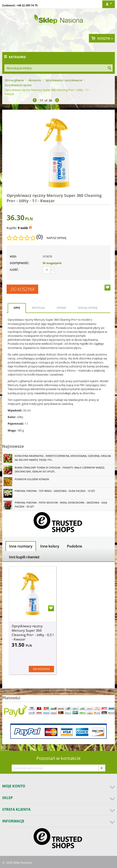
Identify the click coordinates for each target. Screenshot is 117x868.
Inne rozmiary (21, 546)
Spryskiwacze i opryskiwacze (64, 80)
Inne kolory (50, 546)
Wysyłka (38, 308)
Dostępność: (20, 263)
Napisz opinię (56, 238)
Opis (17, 308)
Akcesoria (35, 80)
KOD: (13, 256)
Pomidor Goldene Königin (32, 479)
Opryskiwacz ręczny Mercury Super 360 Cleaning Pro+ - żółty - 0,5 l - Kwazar (33, 633)
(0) (40, 237)
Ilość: (14, 270)
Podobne (75, 546)
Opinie (61, 308)
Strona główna (14, 80)
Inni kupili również (24, 557)
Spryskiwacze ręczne (18, 85)
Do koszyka (22, 289)
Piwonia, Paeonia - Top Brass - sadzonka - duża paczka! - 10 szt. (55, 491)
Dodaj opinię (88, 308)
